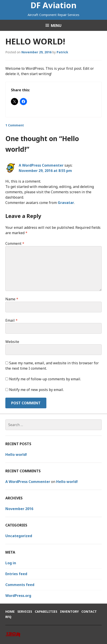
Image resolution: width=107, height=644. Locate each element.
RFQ (8, 617)
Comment (15, 243)
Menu (56, 26)
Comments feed (20, 585)
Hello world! (16, 455)
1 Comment (15, 125)
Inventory (69, 611)
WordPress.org (18, 596)
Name (12, 299)
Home (10, 611)
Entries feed (16, 574)
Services (25, 611)
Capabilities (46, 611)
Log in (11, 563)
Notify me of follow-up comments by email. (45, 379)
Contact (89, 611)
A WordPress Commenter (41, 165)
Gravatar (66, 203)
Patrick (62, 52)
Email (11, 320)
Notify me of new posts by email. (36, 390)
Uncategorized (19, 536)
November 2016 (19, 509)
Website (12, 342)
